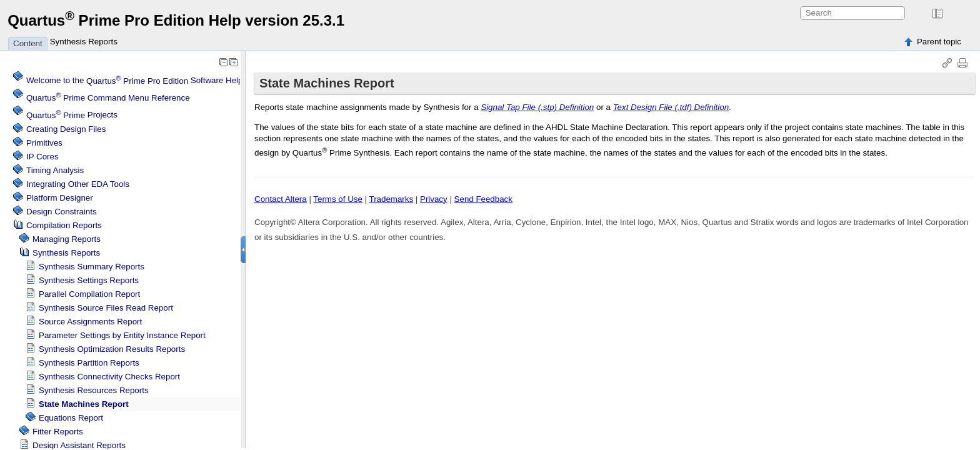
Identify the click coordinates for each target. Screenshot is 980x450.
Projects (72, 115)
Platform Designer (60, 198)
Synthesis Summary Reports (92, 267)
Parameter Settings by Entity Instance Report (122, 335)
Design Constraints (62, 212)
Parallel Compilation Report (89, 294)
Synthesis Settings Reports (89, 280)
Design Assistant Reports (79, 445)
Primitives (44, 143)
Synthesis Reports (84, 42)
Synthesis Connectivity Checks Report (109, 377)
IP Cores (42, 157)
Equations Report (71, 418)
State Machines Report (84, 404)
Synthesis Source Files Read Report (106, 308)
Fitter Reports (58, 432)
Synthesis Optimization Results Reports (112, 349)
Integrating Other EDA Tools (78, 184)
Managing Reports (67, 239)
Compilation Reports (64, 225)
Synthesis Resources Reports (94, 390)
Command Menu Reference (108, 98)
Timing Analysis (55, 170)
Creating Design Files (66, 129)
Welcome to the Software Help (135, 81)
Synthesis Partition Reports (89, 363)
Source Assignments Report (90, 322)
